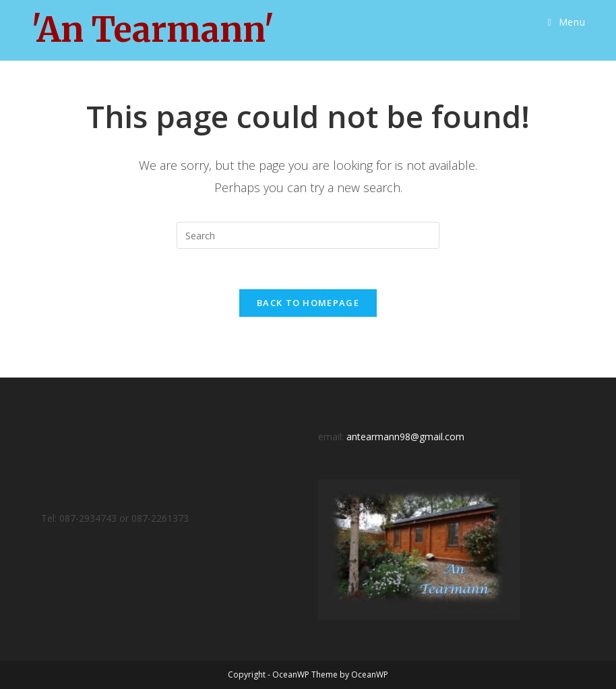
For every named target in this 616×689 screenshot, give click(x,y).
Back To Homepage (308, 303)
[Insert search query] (308, 235)
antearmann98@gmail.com (405, 437)
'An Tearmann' (153, 30)
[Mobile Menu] (567, 22)
